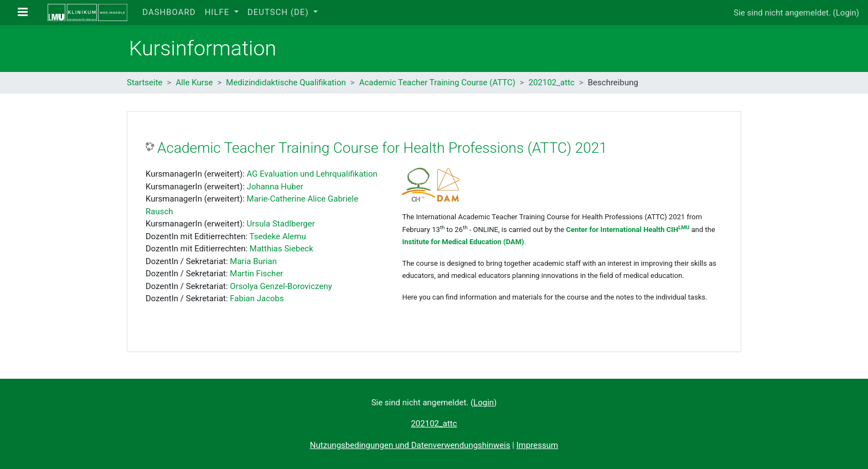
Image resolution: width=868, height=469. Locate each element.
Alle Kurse (194, 83)
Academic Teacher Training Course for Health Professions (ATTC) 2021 (382, 148)
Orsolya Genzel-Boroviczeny (281, 286)
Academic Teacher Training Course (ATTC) (437, 83)
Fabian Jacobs (257, 298)
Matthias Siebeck (281, 249)
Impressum (537, 445)
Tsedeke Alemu (278, 236)
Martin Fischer (256, 274)
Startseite (145, 83)
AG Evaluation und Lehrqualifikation (312, 174)
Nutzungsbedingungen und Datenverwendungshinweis (410, 445)
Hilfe (218, 12)
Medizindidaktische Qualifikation (286, 83)
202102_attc (552, 83)
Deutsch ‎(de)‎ (279, 12)
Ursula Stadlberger (281, 224)
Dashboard (169, 12)
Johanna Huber (275, 187)
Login (846, 13)
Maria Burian (253, 261)
